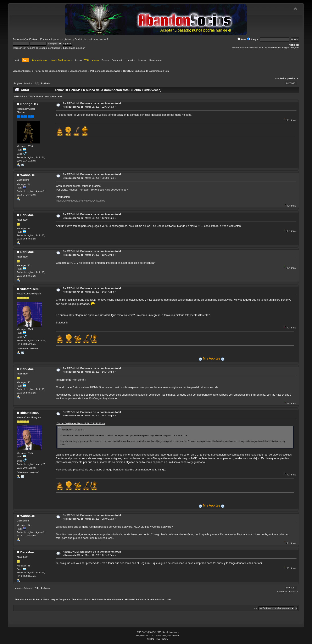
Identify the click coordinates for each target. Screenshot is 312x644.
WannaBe (27, 175)
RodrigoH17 (29, 104)
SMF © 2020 (155, 632)
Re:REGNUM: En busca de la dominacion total (92, 103)
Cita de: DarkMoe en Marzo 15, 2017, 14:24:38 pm (81, 423)
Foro (242, 39)
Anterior (28, 83)
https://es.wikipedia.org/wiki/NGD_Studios (80, 201)
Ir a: (256, 608)
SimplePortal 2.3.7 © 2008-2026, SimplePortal (158, 636)
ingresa (55, 39)
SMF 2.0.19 (142, 632)
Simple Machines (171, 632)
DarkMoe (27, 215)
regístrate (67, 39)
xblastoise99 (30, 289)
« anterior (281, 78)
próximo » (293, 78)
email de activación (97, 39)
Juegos (253, 39)
